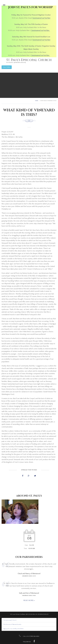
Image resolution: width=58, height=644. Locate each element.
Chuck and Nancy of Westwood (29, 574)
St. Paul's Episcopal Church (29, 60)
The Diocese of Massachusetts (12, 624)
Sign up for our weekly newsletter (13, 629)
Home (37, 101)
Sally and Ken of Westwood (29, 593)
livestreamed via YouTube (41, 18)
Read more (29, 600)
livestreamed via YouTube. (41, 30)
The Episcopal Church (10, 620)
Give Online (7, 67)
